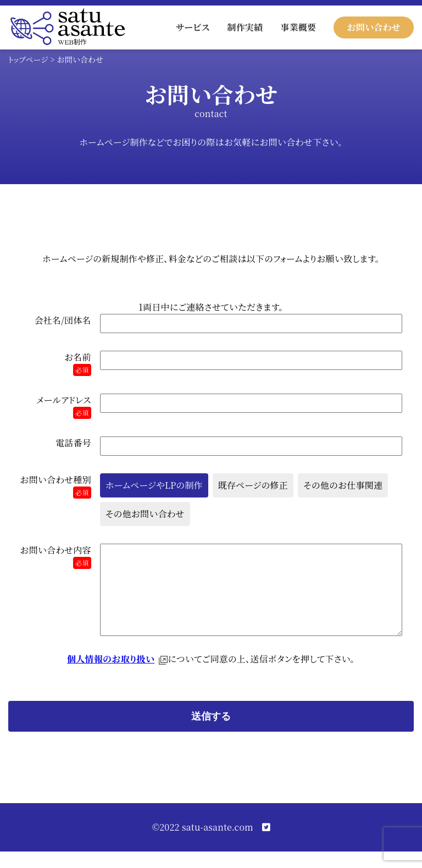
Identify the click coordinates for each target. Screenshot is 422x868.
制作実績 (245, 27)
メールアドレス (64, 406)
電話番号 (73, 443)
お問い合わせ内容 (55, 556)
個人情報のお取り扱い (111, 675)
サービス (193, 27)
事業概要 (298, 27)
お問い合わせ (374, 27)
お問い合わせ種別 (55, 486)
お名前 (78, 363)
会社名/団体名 (63, 320)
